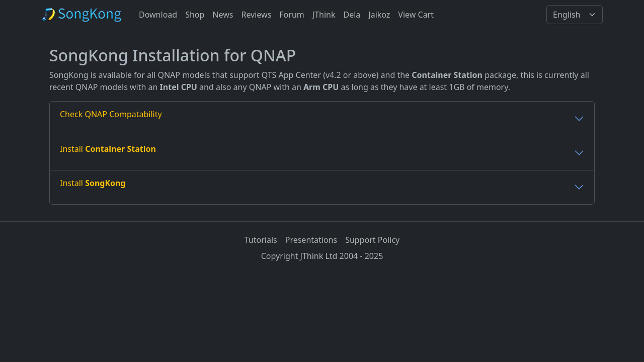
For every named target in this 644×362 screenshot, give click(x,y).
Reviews (256, 15)
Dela (352, 15)
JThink (324, 15)
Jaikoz (379, 15)
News (223, 15)
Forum (292, 15)
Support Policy (372, 240)
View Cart (416, 15)
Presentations (311, 240)
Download (158, 15)
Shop (195, 15)
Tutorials (261, 240)
